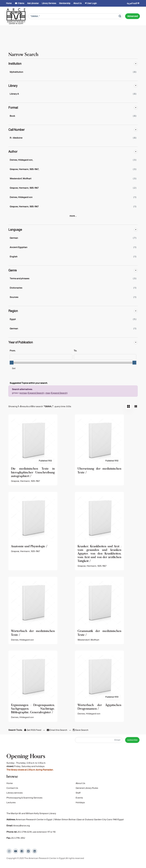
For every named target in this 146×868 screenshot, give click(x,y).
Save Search (81, 730)
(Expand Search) (36, 393)
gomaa (23, 393)
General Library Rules (87, 793)
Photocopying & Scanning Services (24, 803)
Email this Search (57, 730)
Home (10, 789)
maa (48, 393)
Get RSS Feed (33, 730)
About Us (80, 789)
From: (13, 351)
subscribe (132, 740)
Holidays (80, 808)
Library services (15, 798)
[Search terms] (75, 16)
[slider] (12, 363)
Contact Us (12, 793)
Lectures (11, 808)
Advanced (133, 16)
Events (79, 803)
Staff (78, 798)
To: (75, 351)
